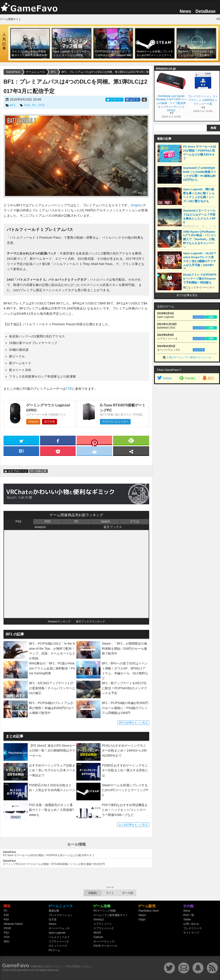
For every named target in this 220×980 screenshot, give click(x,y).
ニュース (199, 317)
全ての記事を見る (187, 295)
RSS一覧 (189, 915)
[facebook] (58, 440)
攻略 (211, 317)
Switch (105, 521)
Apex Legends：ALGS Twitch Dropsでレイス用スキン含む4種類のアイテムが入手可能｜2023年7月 (200, 261)
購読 (208, 378)
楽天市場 (49, 422)
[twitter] (21, 440)
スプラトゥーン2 (59, 942)
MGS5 (97, 933)
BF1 (13, 105)
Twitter (164, 378)
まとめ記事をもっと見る (133, 825)
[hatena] (21, 451)
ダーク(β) (128, 893)
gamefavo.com (26, 970)
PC (34, 105)
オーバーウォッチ (59, 928)
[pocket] (58, 451)
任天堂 (53, 920)
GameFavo (16, 965)
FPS (42, 105)
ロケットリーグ (58, 946)
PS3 (6, 933)
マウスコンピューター (115, 422)
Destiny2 (99, 920)
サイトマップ (191, 933)
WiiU (6, 942)
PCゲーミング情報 (105, 911)
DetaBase (206, 11)
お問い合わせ (191, 924)
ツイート (114, 100)
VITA (7, 937)
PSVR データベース (105, 946)
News (185, 11)
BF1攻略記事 (38, 471)
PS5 (48, 521)
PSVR (7, 928)
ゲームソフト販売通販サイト (111, 915)
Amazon (33, 422)
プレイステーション (60, 915)
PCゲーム (54, 950)
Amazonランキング (59, 622)
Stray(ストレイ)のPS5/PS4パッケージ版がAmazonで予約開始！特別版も (200, 279)
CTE (69, 389)
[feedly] (131, 440)
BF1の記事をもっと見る (133, 723)
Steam (52, 924)
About (187, 911)
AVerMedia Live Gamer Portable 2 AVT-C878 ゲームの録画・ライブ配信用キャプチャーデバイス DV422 (171, 103)
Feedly (187, 378)
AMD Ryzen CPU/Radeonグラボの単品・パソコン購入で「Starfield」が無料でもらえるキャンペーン (200, 239)
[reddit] (94, 451)
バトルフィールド (59, 937)
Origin (135, 205)
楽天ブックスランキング (90, 622)
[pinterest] (94, 441)
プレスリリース (192, 928)
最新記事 (54, 911)
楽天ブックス (113, 527)
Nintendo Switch (13, 924)
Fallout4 (98, 937)
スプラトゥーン (103, 924)
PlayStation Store (149, 911)
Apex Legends (57, 933)
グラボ (134, 521)
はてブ (133, 100)
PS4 (27, 105)
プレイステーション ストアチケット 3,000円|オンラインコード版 (203, 100)
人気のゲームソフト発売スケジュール (189, 357)
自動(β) (93, 893)
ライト (110, 893)
